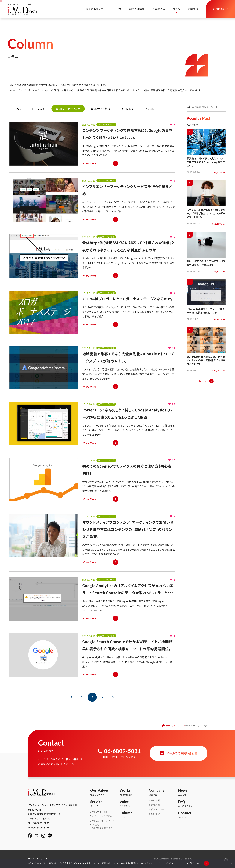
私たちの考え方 (91, 9)
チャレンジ (128, 109)
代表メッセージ (159, 809)
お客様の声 (157, 9)
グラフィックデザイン (103, 816)
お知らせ (193, 792)
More (203, 381)
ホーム (169, 725)
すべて (18, 109)
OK (206, 863)
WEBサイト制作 (101, 109)
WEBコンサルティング (103, 821)
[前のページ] (61, 697)
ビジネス (150, 109)
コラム (174, 9)
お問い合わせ (193, 815)
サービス (112, 9)
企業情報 (191, 9)
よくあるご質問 (193, 804)
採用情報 (155, 814)
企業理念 (155, 805)
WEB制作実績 (135, 9)
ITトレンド (39, 109)
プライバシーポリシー (175, 863)
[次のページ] (123, 697)
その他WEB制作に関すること (104, 827)
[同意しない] (231, 863)
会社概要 (155, 800)
